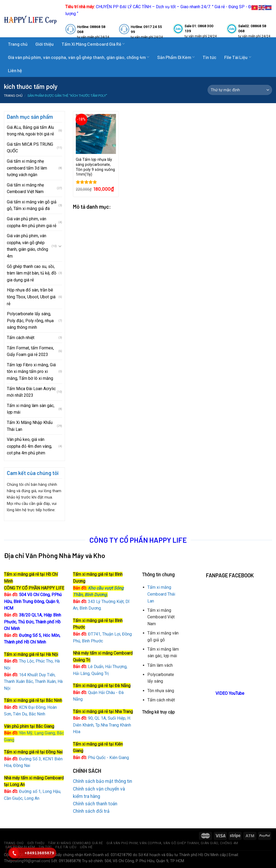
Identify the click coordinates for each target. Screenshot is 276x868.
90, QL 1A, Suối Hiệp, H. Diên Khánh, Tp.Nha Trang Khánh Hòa (102, 725)
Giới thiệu (45, 44)
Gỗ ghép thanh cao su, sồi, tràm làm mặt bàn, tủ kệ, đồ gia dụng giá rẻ (32, 273)
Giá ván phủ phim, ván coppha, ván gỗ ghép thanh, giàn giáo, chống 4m (79, 57)
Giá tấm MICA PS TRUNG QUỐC (30, 148)
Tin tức (209, 57)
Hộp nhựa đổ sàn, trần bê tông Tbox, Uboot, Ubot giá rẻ (31, 297)
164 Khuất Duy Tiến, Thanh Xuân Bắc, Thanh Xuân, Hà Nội (33, 682)
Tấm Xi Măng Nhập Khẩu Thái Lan (30, 426)
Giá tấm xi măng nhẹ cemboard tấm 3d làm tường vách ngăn (27, 168)
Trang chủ (18, 44)
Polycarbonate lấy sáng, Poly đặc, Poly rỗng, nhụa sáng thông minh (30, 321)
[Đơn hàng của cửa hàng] (240, 90)
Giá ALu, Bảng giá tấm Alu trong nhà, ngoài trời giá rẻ (30, 131)
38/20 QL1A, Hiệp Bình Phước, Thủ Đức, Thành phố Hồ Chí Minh (32, 622)
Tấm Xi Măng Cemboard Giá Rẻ (76, 843)
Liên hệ (15, 70)
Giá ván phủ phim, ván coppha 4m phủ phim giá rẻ (32, 222)
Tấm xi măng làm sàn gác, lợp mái (31, 409)
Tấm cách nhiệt (21, 338)
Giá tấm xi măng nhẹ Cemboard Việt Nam (25, 188)
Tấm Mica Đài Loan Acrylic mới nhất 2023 (31, 392)
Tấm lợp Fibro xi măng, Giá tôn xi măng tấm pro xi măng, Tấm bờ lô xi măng (31, 372)
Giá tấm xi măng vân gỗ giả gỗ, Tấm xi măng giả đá (32, 205)
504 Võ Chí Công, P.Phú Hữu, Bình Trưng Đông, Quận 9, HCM (33, 601)
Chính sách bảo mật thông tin (102, 781)
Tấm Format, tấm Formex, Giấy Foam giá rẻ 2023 (30, 351)
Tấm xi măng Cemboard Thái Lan (161, 594)
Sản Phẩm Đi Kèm (176, 57)
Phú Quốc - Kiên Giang (108, 758)
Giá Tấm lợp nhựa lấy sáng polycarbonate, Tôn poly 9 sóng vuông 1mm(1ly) (95, 167)
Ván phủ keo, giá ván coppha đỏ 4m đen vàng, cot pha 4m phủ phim (29, 446)
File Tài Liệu (238, 57)
